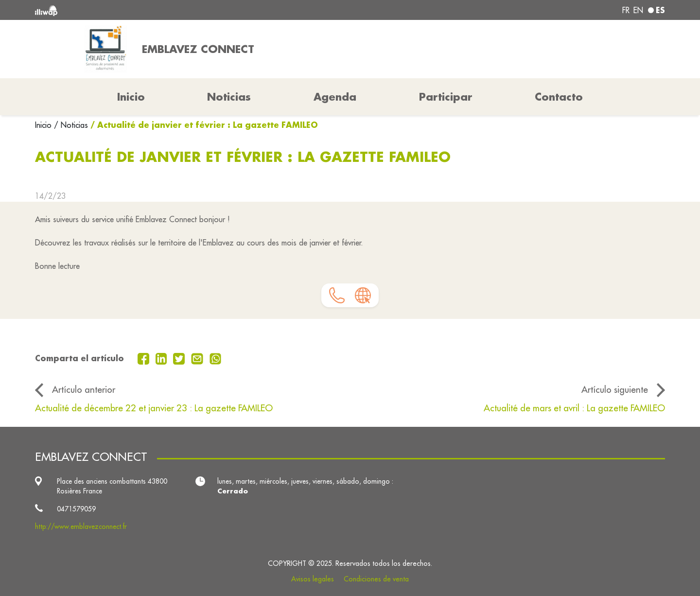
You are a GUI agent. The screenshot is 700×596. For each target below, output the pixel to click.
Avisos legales (313, 579)
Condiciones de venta (376, 579)
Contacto (559, 97)
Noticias (229, 97)
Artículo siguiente (615, 389)
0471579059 (76, 509)
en (638, 10)
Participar (446, 97)
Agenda (335, 97)
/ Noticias (71, 125)
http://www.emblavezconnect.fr (81, 526)
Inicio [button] (131, 97)
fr (626, 10)
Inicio (44, 125)
